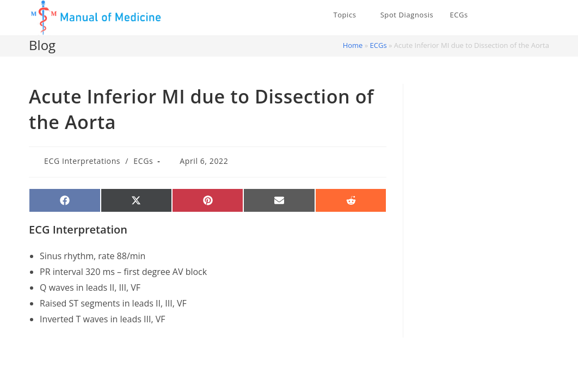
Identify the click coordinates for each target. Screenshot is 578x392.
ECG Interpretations (82, 161)
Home (353, 45)
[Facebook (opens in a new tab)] (529, 15)
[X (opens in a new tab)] (513, 15)
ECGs (379, 45)
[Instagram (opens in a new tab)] (545, 15)
